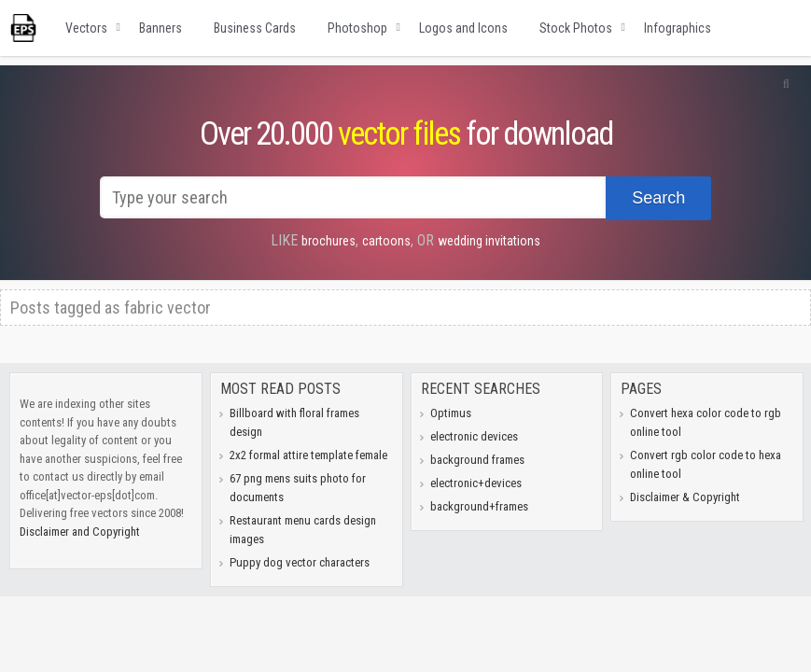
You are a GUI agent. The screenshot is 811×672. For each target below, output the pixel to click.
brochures (329, 241)
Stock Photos (576, 28)
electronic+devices (476, 483)
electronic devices (474, 436)
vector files (399, 134)
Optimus (451, 413)
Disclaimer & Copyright (685, 497)
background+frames (479, 506)
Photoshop (357, 28)
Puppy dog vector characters (300, 562)
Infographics (678, 28)
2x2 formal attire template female (308, 455)
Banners (161, 28)
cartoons (386, 241)
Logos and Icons (463, 28)
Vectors (86, 28)
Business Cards (255, 28)
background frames (477, 460)
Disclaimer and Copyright (80, 532)
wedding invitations (489, 241)
